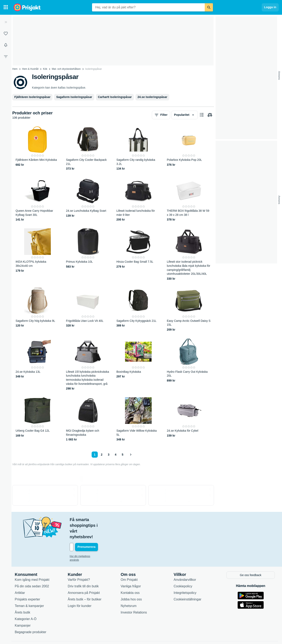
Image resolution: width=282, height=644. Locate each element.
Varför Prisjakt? (79, 562)
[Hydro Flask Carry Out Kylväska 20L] (189, 365)
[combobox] (148, 7)
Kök (45, 69)
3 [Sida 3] (109, 455)
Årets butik (23, 595)
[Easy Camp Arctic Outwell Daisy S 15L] (189, 310)
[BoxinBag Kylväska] (138, 365)
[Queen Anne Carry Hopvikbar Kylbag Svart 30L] (38, 200)
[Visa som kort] (202, 115)
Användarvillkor (185, 562)
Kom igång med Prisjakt (32, 562)
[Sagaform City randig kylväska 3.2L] (138, 149)
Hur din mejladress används (85, 539)
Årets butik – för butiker (85, 582)
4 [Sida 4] (116, 455)
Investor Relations (134, 595)
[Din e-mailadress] (96, 530)
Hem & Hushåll (30, 69)
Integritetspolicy (185, 575)
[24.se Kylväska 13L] (38, 365)
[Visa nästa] (131, 455)
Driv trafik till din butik (83, 569)
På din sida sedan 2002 (32, 569)
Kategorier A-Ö (26, 601)
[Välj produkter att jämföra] (210, 115)
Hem (15, 69)
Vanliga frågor (131, 569)
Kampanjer (23, 608)
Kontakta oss (130, 575)
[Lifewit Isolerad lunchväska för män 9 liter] (138, 200)
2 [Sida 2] (102, 455)
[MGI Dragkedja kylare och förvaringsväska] (88, 419)
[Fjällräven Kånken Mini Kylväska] (38, 149)
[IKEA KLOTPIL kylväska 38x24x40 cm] (38, 254)
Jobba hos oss (131, 582)
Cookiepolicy (183, 569)
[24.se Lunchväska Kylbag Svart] (88, 200)
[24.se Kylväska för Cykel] (189, 419)
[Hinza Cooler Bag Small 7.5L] (138, 254)
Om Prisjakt (129, 562)
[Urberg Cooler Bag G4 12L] (38, 419)
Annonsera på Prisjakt (84, 575)
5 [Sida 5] (123, 455)
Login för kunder (80, 588)
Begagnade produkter (31, 614)
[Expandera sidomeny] (6, 22)
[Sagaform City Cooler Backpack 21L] (88, 149)
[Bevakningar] (6, 45)
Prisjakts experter (27, 582)
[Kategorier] (6, 7)
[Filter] (6, 56)
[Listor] (6, 34)
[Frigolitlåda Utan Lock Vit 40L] (88, 310)
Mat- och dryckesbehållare (66, 69)
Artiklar (20, 575)
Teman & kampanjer (29, 588)
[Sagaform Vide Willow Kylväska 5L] (138, 419)
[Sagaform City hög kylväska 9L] (38, 310)
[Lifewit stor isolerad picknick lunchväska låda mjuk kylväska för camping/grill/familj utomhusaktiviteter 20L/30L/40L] (189, 254)
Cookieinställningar (187, 582)
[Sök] (209, 7)
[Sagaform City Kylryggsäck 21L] (138, 310)
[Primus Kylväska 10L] (88, 254)
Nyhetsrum (129, 588)
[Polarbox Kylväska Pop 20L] (189, 149)
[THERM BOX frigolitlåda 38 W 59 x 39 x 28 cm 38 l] (189, 200)
